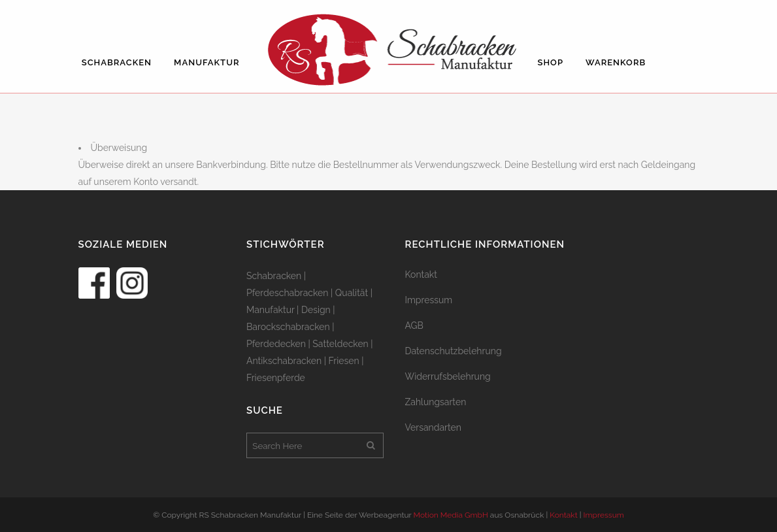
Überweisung (119, 148)
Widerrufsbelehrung (448, 376)
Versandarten (433, 427)
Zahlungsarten (436, 402)
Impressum (429, 300)
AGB (414, 325)
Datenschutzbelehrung (454, 351)
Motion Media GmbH (451, 515)
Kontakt (421, 274)
